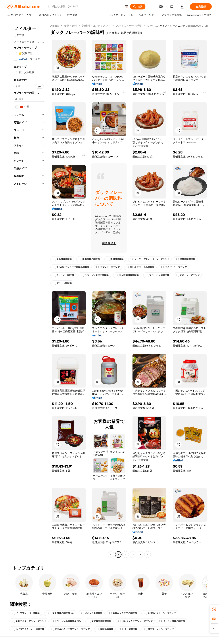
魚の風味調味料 (62, 259)
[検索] (138, 7)
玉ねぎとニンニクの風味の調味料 (71, 267)
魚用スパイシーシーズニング (160, 613)
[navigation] (28, 291)
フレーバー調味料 (63, 275)
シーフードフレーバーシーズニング (150, 259)
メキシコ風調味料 (92, 613)
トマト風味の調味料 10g (60, 613)
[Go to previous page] (111, 554)
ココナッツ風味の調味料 (95, 275)
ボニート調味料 (62, 283)
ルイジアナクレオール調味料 (28, 629)
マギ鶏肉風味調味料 (99, 621)
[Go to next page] (147, 554)
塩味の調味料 (105, 629)
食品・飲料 (70, 26)
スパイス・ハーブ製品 (129, 26)
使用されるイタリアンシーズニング (70, 629)
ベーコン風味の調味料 (172, 621)
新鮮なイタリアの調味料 (123, 613)
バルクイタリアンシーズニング (135, 621)
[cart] (172, 7)
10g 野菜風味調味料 (127, 275)
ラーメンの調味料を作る (67, 621)
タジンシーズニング (108, 267)
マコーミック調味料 (157, 275)
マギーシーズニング (188, 275)
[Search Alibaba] (87, 7)
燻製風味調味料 (186, 259)
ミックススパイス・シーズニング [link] (166, 26)
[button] (126, 7)
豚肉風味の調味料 (89, 259)
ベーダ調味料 (129, 629)
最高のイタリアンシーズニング (29, 621)
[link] (214, 609)
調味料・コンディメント (96, 26)
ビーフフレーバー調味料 (26, 613)
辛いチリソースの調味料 (140, 267)
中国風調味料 (115, 259)
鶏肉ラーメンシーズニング (159, 629)
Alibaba (54, 26)
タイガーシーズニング (174, 267)
